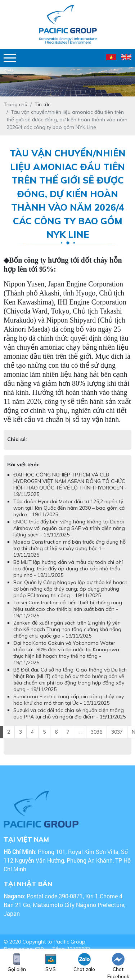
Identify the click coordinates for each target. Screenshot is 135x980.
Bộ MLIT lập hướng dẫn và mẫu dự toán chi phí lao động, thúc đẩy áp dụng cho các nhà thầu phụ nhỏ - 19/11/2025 (68, 569)
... (80, 732)
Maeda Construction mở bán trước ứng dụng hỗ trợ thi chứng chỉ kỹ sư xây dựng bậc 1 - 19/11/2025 (69, 548)
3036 (96, 732)
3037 (117, 732)
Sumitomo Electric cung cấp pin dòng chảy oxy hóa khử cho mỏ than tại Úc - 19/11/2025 (69, 700)
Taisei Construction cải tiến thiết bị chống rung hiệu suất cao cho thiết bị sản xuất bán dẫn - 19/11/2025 (68, 609)
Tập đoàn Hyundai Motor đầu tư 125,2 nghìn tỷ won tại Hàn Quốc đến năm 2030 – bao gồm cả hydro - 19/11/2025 (69, 508)
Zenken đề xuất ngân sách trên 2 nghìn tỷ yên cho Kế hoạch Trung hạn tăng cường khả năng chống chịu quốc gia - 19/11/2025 (67, 629)
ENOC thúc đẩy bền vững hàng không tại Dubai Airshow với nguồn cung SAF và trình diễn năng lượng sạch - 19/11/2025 (69, 528)
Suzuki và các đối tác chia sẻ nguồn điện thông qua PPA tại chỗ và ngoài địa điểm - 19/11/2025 (69, 713)
